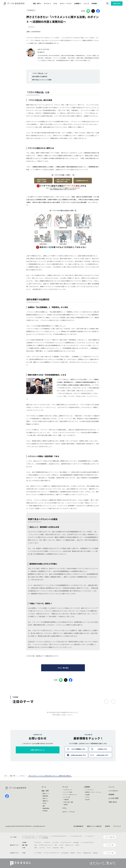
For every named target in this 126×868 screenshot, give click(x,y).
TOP (5, 776)
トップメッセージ (90, 790)
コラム (55, 3)
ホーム (44, 787)
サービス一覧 (67, 797)
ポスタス (79, 853)
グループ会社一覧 (110, 837)
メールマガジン (113, 791)
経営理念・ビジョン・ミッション (93, 792)
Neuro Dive (56, 848)
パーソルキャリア (89, 836)
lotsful (36, 848)
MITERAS (73, 853)
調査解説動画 (46, 808)
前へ (106, 701)
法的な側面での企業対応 (40, 76)
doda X (77, 845)
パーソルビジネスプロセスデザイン (59, 836)
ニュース (86, 3)
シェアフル (42, 848)
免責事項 (107, 826)
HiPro (62, 848)
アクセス (87, 797)
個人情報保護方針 (78, 826)
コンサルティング (68, 790)
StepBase (95, 853)
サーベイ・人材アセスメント (70, 795)
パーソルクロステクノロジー (76, 836)
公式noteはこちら (102, 755)
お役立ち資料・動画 (68, 802)
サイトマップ (117, 826)
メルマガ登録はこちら (78, 749)
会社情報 (87, 795)
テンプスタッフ (38, 842)
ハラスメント (31, 27)
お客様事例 (66, 800)
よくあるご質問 (113, 798)
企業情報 (87, 787)
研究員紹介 (45, 811)
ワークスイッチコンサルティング (51, 853)
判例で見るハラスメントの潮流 (42, 80)
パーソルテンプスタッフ (42, 836)
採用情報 (94, 3)
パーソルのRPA (38, 853)
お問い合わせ (117, 3)
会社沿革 (87, 800)
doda (36, 845)
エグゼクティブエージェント (46, 845)
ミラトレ (49, 848)
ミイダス (61, 845)
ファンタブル (55, 842)
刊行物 (44, 803)
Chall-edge (76, 842)
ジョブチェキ (47, 842)
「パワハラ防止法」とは (40, 73)
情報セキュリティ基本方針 (94, 826)
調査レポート (46, 793)
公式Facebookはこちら (78, 755)
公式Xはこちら (102, 749)
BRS (56, 845)
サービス (65, 787)
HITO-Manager (65, 853)
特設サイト (45, 798)
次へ (113, 701)
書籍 (44, 806)
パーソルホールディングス (28, 836)
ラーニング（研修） (68, 792)
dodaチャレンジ (69, 845)
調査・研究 (13, 776)
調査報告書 (45, 796)
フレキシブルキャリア (66, 842)
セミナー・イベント (66, 3)
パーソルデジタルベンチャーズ (29, 838)
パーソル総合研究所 (43, 838)
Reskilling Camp (87, 853)
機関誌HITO (45, 801)
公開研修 (66, 805)
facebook (7, 796)
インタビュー (31, 10)
